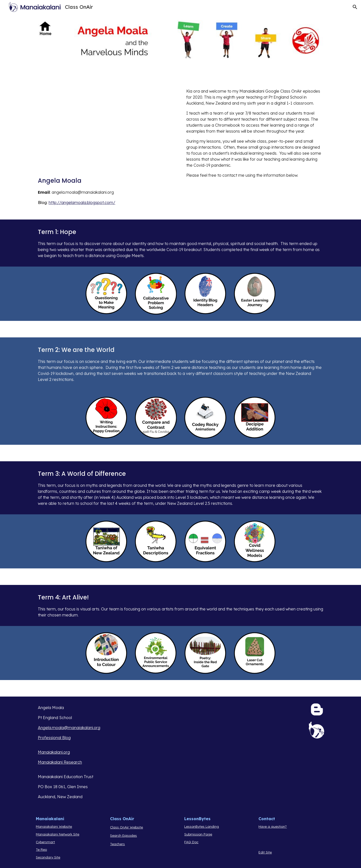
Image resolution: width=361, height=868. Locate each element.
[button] (355, 7)
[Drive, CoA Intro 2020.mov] (94, 129)
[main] (94, 193)
